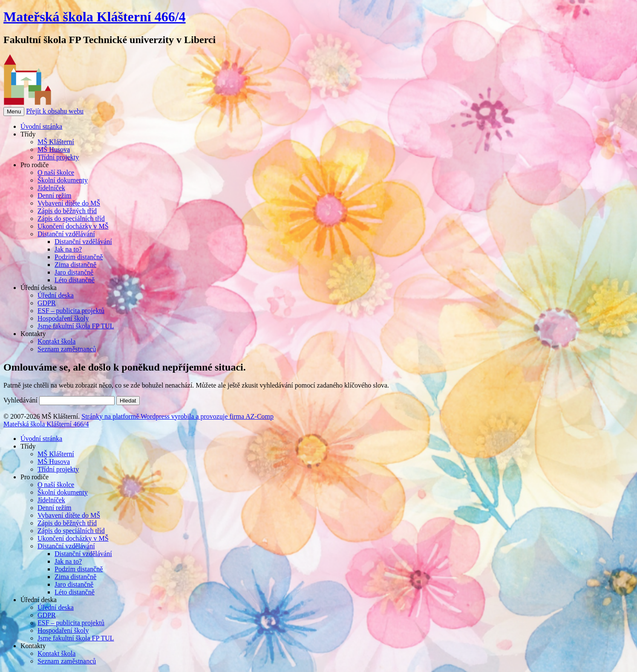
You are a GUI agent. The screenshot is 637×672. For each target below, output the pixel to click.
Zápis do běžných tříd (67, 211)
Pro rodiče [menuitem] (35, 477)
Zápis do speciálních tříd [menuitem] (71, 531)
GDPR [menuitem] (47, 615)
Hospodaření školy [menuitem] (63, 630)
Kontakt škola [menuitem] (56, 653)
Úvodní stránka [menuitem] (41, 439)
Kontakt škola (56, 341)
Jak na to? (68, 249)
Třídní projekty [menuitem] (58, 469)
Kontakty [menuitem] (33, 646)
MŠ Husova (54, 149)
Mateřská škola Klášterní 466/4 (95, 17)
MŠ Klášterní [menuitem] (56, 454)
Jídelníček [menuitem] (51, 500)
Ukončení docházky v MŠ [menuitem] (73, 538)
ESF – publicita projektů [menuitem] (71, 623)
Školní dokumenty (63, 180)
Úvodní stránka (41, 126)
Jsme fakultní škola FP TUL (76, 326)
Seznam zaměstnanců (67, 349)
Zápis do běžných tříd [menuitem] (67, 523)
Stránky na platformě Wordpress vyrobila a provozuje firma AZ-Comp (177, 416)
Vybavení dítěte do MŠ (69, 203)
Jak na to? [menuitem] (68, 561)
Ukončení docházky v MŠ (73, 226)
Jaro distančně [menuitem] (74, 584)
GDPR (47, 303)
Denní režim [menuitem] (55, 508)
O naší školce (56, 172)
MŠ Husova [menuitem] (54, 462)
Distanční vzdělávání (66, 234)
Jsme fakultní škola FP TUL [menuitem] (76, 638)
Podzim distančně (79, 257)
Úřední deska (39, 288)
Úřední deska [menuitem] (39, 600)
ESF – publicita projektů (71, 311)
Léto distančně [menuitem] (75, 592)
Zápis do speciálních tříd (71, 219)
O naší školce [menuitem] (56, 485)
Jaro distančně (74, 272)
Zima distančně (75, 265)
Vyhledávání (20, 400)
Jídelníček (51, 188)
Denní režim (55, 196)
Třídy (28, 134)
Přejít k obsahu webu (55, 111)
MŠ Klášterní (56, 142)
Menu (14, 112)
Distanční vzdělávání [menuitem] (66, 546)
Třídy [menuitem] (28, 446)
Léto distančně (75, 280)
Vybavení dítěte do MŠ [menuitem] (69, 515)
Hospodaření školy (63, 318)
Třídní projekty (58, 157)
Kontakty (33, 334)
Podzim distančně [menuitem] (79, 569)
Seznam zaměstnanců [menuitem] (67, 661)
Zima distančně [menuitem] (75, 577)
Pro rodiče (35, 165)
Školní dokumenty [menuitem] (63, 492)
